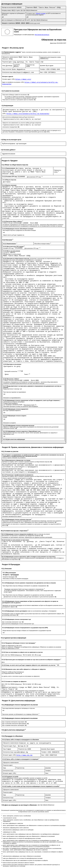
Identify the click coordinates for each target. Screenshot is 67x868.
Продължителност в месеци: (12, 389)
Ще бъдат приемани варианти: (12, 410)
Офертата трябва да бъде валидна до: (13, 672)
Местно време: (27, 655)
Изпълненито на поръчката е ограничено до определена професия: (21, 536)
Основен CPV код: (9, 248)
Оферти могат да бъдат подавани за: (14, 235)
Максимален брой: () (30, 405)
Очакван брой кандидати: (11, 403)
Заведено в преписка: (9, 23)
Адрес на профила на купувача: (13, 82)
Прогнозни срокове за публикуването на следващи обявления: (21, 714)
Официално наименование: (10, 57)
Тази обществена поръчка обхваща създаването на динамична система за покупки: (27, 595)
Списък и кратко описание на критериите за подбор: (17, 463)
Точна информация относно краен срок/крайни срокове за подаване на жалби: (25, 778)
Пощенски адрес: (7, 62)
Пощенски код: (30, 65)
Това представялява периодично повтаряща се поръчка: (19, 708)
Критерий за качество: (13, 371)
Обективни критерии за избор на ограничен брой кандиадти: (21, 406)
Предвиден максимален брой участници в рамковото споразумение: (25, 589)
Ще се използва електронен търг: (12, 622)
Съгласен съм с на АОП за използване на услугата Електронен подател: (43, 14)
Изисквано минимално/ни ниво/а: (12, 469)
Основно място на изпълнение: (12, 254)
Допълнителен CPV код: (35, 177)
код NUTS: (17, 65)
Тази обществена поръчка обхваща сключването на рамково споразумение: (25, 586)
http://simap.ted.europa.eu (42, 35)
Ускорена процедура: (9, 577)
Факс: (42, 72)
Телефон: (43, 69)
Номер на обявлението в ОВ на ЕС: (12, 646)
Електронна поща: (8, 72)
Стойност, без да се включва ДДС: (12, 223)
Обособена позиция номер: (43, 244)
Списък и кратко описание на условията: (14, 458)
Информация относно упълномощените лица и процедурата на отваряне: (23, 691)
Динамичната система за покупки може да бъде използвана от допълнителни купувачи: (29, 597)
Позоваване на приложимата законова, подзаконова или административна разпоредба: (27, 537)
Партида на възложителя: (9, 7)
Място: (4, 686)
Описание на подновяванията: (12, 398)
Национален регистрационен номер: (50, 57)
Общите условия (41, 13)
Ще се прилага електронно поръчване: (14, 722)
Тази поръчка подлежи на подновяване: (15, 392)
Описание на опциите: (10, 423)
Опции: (5, 417)
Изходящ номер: (7, 10)
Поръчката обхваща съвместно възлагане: (15, 95)
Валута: (33, 223)
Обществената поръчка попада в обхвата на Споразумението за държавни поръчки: (27, 631)
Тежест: (27, 374)
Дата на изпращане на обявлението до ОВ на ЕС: (16, 20)
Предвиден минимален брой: (14, 405)
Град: (4, 66)
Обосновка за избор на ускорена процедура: (16, 579)
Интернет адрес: (10, 755)
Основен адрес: (9, 79)
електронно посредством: (10, 127)
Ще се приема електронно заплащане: (14, 725)
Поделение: (30, 7)
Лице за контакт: (7, 69)
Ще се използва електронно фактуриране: (15, 724)
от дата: (18, 10)
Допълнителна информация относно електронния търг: (18, 624)
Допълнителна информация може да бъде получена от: (19, 117)
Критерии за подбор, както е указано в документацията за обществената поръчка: (26, 462)
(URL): (4, 114)
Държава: (43, 66)
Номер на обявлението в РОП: (10, 648)
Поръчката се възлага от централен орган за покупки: (18, 100)
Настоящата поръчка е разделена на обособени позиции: (19, 230)
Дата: (3, 655)
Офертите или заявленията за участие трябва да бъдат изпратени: (22, 123)
